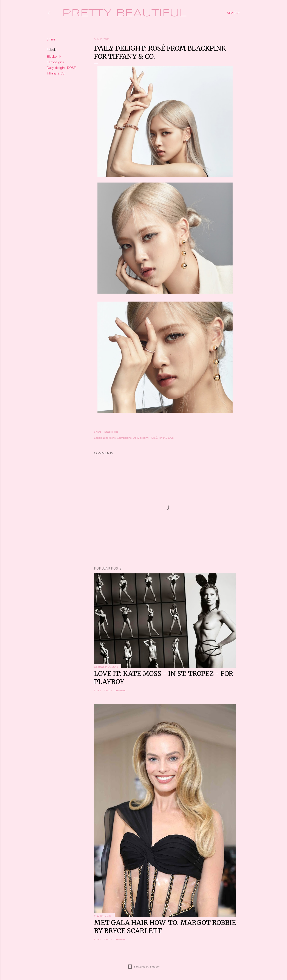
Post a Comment (115, 690)
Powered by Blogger (143, 967)
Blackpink (54, 57)
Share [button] (51, 39)
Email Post (111, 432)
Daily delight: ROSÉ (61, 68)
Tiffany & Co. (56, 73)
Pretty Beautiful (124, 13)
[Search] (234, 13)
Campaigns (55, 62)
